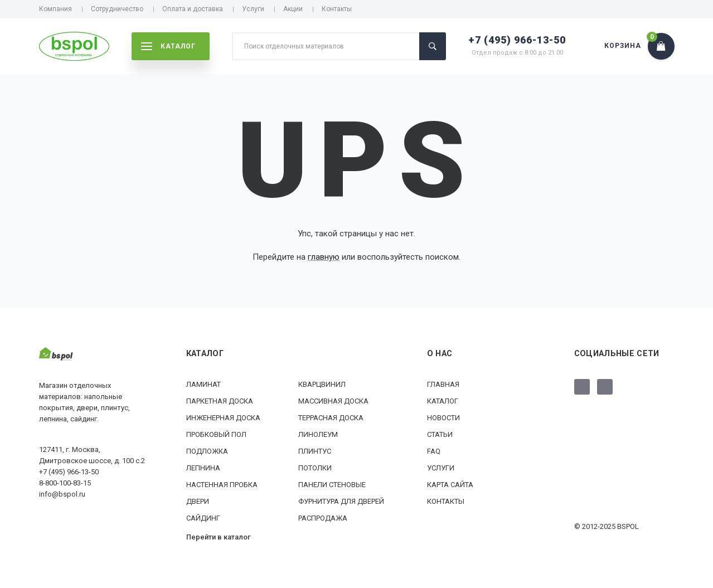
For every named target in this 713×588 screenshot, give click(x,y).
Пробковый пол (216, 434)
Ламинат (203, 384)
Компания (55, 9)
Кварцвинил (322, 384)
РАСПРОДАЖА (323, 518)
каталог (168, 46)
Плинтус (315, 451)
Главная (443, 384)
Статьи (440, 434)
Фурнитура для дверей (341, 501)
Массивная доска (333, 401)
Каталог (443, 401)
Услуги (253, 9)
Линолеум (318, 434)
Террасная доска (331, 418)
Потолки (315, 468)
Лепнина (203, 468)
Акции (293, 9)
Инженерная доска (223, 418)
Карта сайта (450, 485)
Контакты (337, 9)
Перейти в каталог (219, 537)
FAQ (434, 451)
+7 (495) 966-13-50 (517, 40)
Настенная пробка (222, 485)
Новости (443, 418)
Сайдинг (203, 518)
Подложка (207, 451)
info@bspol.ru (62, 494)
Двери (198, 501)
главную (324, 257)
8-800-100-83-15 (65, 483)
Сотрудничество (117, 9)
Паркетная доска (220, 401)
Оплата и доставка (193, 9)
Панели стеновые (332, 485)
